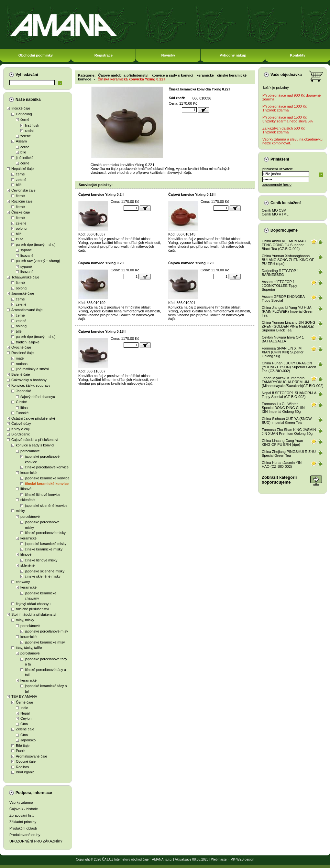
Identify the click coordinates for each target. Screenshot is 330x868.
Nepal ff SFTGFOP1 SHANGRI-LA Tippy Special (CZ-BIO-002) (289, 395)
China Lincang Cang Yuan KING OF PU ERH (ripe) (282, 443)
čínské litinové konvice (43, 495)
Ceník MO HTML (275, 214)
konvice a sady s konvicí (35, 445)
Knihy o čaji (20, 429)
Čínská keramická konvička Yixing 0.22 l (132, 79)
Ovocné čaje (21, 347)
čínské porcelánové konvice (47, 467)
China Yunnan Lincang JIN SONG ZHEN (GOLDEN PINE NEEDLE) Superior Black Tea (289, 326)
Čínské (21, 402)
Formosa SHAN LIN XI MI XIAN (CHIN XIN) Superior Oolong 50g (283, 352)
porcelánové (30, 451)
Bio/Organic (21, 434)
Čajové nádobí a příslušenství (35, 440)
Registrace (104, 55)
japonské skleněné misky (45, 571)
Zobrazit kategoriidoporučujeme (279, 480)
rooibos (22, 364)
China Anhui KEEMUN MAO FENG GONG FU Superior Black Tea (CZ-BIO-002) (284, 245)
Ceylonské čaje (23, 190)
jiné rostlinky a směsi (32, 369)
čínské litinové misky (41, 560)
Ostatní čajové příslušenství (33, 418)
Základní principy (23, 822)
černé (25, 120)
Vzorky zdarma (21, 802)
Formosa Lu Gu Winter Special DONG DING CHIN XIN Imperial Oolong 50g (283, 408)
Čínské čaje (21, 212)
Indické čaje (21, 108)
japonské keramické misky (46, 544)
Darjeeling (24, 114)
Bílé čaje (23, 746)
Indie (24, 708)
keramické (28, 473)
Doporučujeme (284, 230)
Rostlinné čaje (22, 353)
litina (24, 408)
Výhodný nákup (233, 55)
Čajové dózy (21, 424)
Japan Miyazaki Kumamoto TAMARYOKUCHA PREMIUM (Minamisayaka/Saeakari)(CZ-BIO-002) (293, 382)
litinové (26, 489)
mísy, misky (25, 620)
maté (20, 358)
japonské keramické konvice (47, 478)
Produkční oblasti (23, 828)
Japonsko (28, 740)
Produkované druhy (25, 835)
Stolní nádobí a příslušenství (34, 614)
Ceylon (26, 718)
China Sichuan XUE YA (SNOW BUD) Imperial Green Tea (287, 421)
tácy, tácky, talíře (29, 648)
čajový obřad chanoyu (38, 397)
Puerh (21, 751)
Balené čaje (21, 374)
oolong (21, 228)
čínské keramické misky (44, 549)
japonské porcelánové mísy (46, 631)
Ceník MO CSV (274, 210)
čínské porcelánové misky (45, 533)
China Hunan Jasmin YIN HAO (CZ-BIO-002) (282, 465)
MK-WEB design (242, 859)
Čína (24, 724)
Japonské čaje (23, 293)
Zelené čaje (25, 729)
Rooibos (22, 767)
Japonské (23, 391)
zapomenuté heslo (277, 184)
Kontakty (297, 55)
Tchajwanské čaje (25, 277)
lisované (27, 256)
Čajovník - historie (24, 809)
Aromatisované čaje (27, 310)
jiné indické (25, 158)
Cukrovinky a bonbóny (29, 380)
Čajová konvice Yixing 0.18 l (192, 194)
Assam (21, 141)
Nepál (25, 713)
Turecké (22, 413)
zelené (26, 136)
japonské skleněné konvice (46, 506)
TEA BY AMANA (24, 696)
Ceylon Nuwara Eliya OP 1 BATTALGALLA (283, 339)
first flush (32, 125)
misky (20, 511)
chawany (23, 582)
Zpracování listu (22, 815)
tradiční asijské (28, 342)
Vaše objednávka (286, 75)
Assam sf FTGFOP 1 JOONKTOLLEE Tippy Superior (279, 286)
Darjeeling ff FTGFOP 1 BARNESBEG (280, 273)
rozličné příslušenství (33, 609)
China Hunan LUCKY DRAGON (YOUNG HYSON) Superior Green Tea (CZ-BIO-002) (289, 367)
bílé (23, 152)
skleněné (27, 500)
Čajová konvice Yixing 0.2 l (101, 194)
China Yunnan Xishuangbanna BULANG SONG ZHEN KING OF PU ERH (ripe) (288, 260)
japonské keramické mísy (45, 642)
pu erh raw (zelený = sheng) (38, 261)
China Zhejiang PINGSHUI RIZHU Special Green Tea (289, 454)
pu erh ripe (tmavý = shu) (36, 245)
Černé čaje (24, 702)
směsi (30, 131)
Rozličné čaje (22, 201)
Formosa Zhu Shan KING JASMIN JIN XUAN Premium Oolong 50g (289, 432)
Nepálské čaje (22, 169)
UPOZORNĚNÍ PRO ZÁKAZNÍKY (36, 841)
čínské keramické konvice (47, 484)
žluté (20, 239)
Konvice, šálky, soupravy (31, 385)
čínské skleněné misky (43, 576)
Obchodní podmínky (36, 55)
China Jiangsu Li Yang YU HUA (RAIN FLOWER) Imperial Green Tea (288, 311)
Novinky (168, 55)
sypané (26, 250)
